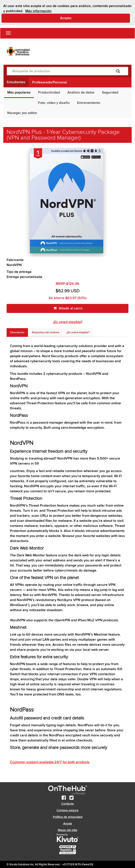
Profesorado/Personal (50, 82)
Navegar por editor (22, 113)
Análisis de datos (81, 92)
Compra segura (67, 810)
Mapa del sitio (68, 830)
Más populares (19, 92)
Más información (38, 11)
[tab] (17, 332)
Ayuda (68, 823)
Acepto (84, 18)
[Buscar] (118, 71)
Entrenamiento (89, 103)
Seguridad (110, 92)
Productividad (49, 92)
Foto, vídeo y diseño (54, 103)
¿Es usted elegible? (68, 322)
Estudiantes (16, 82)
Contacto (67, 804)
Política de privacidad (68, 817)
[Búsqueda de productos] (58, 71)
